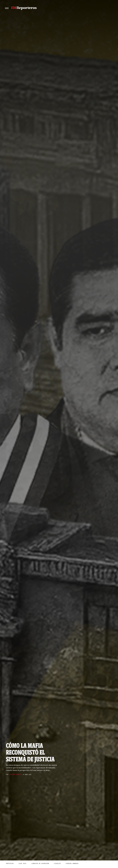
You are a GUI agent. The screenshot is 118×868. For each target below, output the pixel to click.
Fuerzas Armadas (72, 863)
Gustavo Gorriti (16, 774)
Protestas (10, 863)
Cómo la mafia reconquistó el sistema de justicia (30, 752)
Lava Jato (22, 863)
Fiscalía (57, 863)
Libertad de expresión (40, 863)
